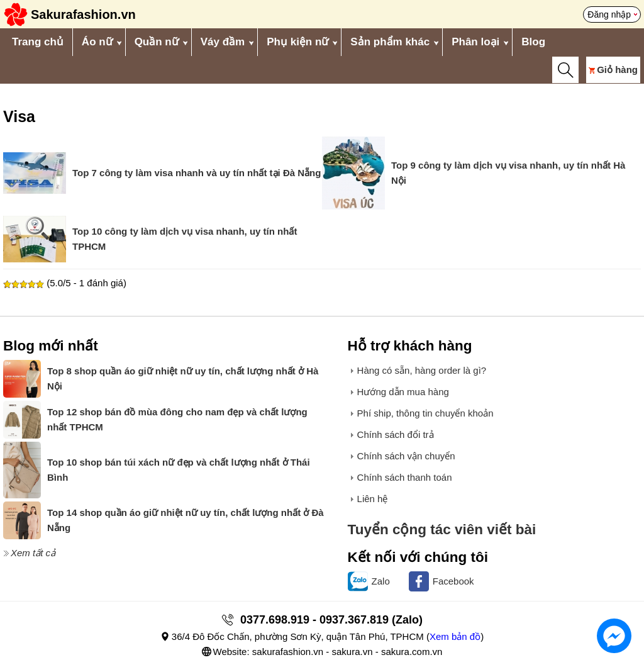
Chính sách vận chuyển (406, 456)
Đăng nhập (609, 14)
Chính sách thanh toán (405, 477)
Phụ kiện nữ (297, 42)
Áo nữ (97, 42)
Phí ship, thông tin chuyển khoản (425, 413)
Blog (533, 42)
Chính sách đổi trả (396, 434)
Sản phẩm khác (390, 42)
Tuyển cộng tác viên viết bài (442, 529)
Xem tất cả (33, 553)
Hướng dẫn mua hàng (403, 392)
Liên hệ (373, 499)
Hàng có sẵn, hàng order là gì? (422, 370)
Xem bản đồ (455, 636)
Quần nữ (157, 42)
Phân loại (475, 42)
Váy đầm (223, 42)
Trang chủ (38, 42)
